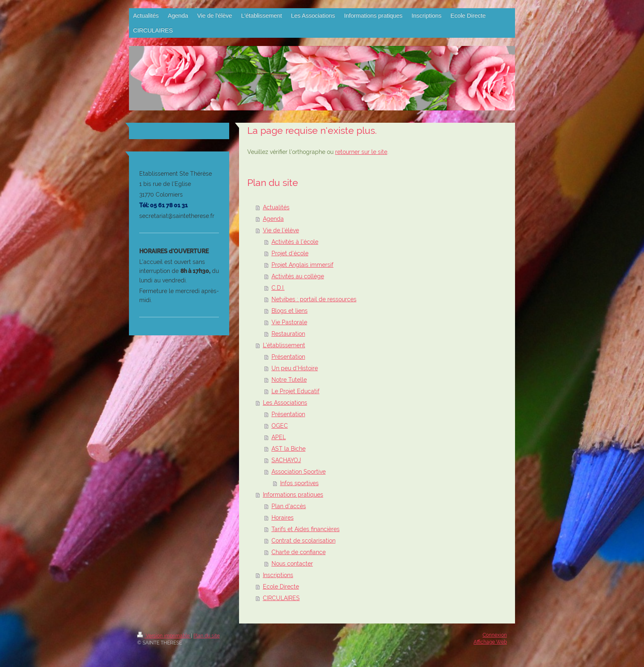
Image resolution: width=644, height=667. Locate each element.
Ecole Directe (281, 587)
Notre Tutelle (289, 380)
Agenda (273, 219)
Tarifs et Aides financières (306, 529)
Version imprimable (164, 636)
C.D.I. (278, 288)
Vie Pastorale (289, 322)
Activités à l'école (295, 242)
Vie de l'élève (281, 230)
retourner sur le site (361, 152)
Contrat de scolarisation (304, 541)
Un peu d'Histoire (295, 368)
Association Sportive (299, 472)
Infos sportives (299, 483)
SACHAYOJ (286, 460)
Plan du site (207, 636)
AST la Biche (289, 449)
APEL (279, 437)
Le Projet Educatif (296, 391)
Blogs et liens (290, 311)
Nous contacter (292, 564)
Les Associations (285, 403)
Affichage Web (490, 642)
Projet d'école (290, 253)
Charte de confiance (299, 552)
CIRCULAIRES (281, 598)
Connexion (495, 635)
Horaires (283, 518)
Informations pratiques (293, 495)
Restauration (288, 334)
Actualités (276, 207)
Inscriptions (278, 575)
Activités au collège (298, 276)
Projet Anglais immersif (302, 265)
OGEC (280, 426)
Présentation (288, 357)
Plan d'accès (289, 506)
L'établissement (284, 345)
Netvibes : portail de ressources (314, 299)
